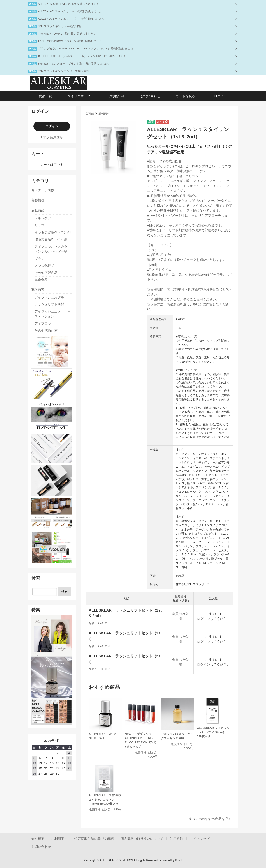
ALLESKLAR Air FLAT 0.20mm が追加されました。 (70, 4)
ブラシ (39, 259)
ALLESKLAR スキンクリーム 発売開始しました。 (70, 11)
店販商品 (38, 210)
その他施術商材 (46, 330)
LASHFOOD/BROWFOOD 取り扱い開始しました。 (72, 41)
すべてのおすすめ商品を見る (210, 819)
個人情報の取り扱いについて (142, 839)
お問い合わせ (150, 96)
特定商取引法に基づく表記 (94, 839)
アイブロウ (43, 323)
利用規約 (177, 839)
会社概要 (38, 839)
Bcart (178, 860)
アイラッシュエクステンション (48, 314)
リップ (39, 225)
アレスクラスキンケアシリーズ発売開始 (64, 71)
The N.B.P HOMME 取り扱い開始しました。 (67, 34)
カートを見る (185, 96)
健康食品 (41, 280)
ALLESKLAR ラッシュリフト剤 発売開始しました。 (72, 19)
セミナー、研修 (43, 190)
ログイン (220, 96)
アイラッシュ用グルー (51, 297)
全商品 (90, 113)
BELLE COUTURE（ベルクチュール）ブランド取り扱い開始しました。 (84, 56)
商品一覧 (45, 96)
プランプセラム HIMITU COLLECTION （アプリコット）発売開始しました (86, 49)
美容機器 (38, 200)
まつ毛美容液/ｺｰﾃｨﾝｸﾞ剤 (53, 232)
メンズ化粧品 (44, 266)
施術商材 (104, 113)
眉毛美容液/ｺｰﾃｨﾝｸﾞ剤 (51, 239)
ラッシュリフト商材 (49, 304)
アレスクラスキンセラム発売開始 (59, 26)
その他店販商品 (46, 273)
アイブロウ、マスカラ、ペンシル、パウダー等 (53, 249)
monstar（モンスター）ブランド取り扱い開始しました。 (74, 64)
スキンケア (43, 218)
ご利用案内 (116, 96)
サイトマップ (200, 839)
